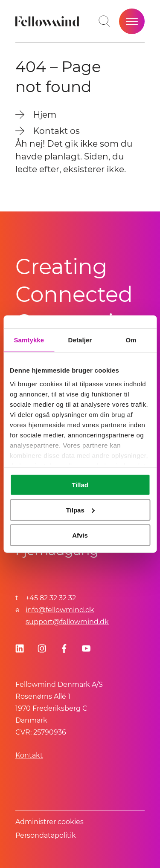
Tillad (80, 485)
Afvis (80, 535)
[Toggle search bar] (105, 21)
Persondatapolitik (46, 835)
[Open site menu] (132, 21)
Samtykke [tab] (29, 340)
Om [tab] (131, 340)
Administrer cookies (49, 822)
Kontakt (29, 755)
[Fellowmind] (49, 21)
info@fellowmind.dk (60, 610)
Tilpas (80, 510)
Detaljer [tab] (80, 340)
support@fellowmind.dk (67, 622)
